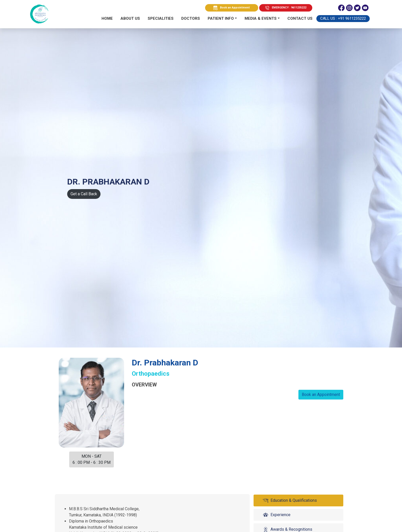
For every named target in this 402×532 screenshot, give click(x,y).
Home (107, 18)
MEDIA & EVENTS (261, 18)
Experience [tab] (276, 515)
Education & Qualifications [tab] (289, 501)
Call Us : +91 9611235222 (343, 18)
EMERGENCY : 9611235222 (289, 8)
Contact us (300, 18)
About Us (130, 18)
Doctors (191, 18)
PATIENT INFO (221, 18)
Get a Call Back (84, 194)
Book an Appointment (235, 8)
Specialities (161, 18)
